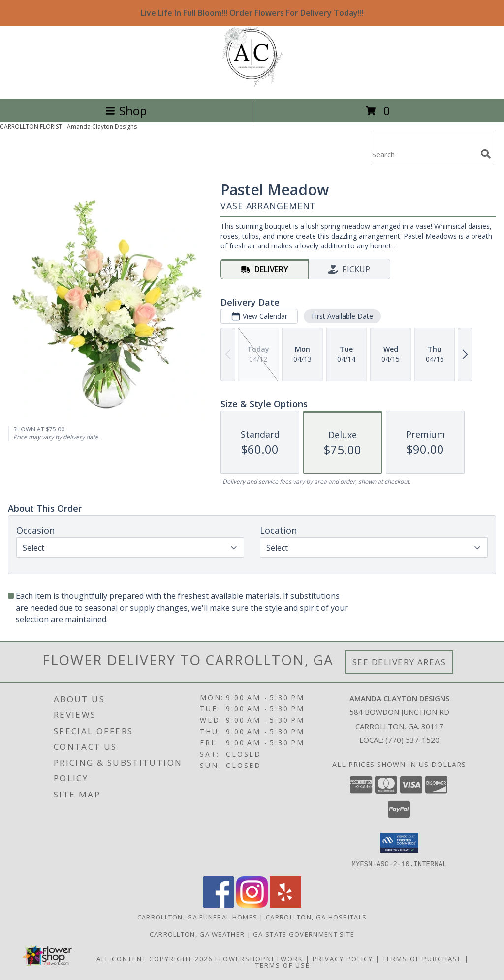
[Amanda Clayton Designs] (252, 84)
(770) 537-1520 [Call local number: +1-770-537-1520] (412, 740)
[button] (399, 843)
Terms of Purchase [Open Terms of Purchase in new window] (422, 958)
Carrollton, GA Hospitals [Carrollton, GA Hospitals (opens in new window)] (316, 917)
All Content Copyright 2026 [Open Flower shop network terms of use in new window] (155, 958)
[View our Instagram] (252, 904)
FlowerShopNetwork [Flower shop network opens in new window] (259, 958)
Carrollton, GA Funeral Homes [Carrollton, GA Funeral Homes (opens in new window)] (197, 917)
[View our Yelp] (285, 904)
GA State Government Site (304, 934)
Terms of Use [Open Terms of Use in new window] (283, 965)
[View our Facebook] (219, 904)
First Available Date (342, 316)
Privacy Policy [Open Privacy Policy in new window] (343, 958)
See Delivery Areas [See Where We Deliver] (399, 662)
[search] (486, 154)
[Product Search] (424, 154)
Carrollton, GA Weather (197, 934)
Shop (126, 110)
